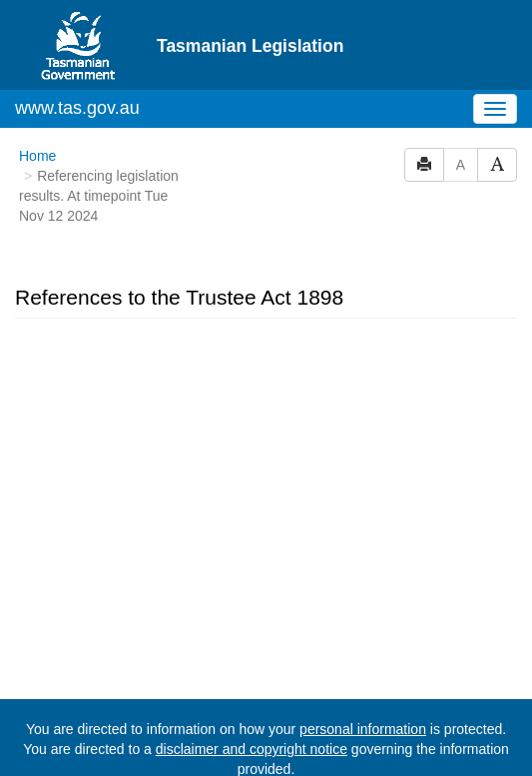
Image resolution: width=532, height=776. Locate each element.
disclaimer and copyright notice (252, 749)
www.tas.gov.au (77, 108)
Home (37, 156)
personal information (363, 729)
